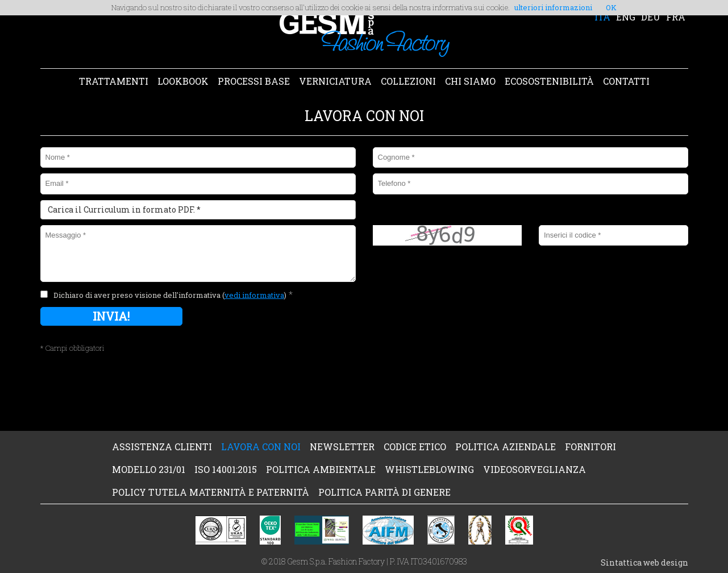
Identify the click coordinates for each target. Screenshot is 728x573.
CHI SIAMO (470, 81)
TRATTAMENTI (114, 81)
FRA (676, 17)
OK (611, 7)
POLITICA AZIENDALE (506, 447)
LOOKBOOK (183, 81)
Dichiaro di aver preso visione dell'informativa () (170, 295)
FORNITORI (590, 447)
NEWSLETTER (342, 447)
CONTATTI (626, 81)
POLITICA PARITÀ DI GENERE (384, 492)
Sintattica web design (644, 562)
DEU (651, 17)
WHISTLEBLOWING (429, 469)
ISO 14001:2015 (226, 469)
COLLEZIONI (408, 81)
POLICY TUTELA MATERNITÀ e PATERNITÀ (211, 492)
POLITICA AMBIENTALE (321, 469)
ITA (602, 17)
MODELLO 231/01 (149, 469)
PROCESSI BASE (254, 81)
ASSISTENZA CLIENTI (162, 447)
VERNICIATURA (335, 81)
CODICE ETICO (415, 447)
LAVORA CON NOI (261, 447)
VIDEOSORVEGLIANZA (534, 469)
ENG (626, 17)
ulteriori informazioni (553, 7)
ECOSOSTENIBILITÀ (549, 81)
